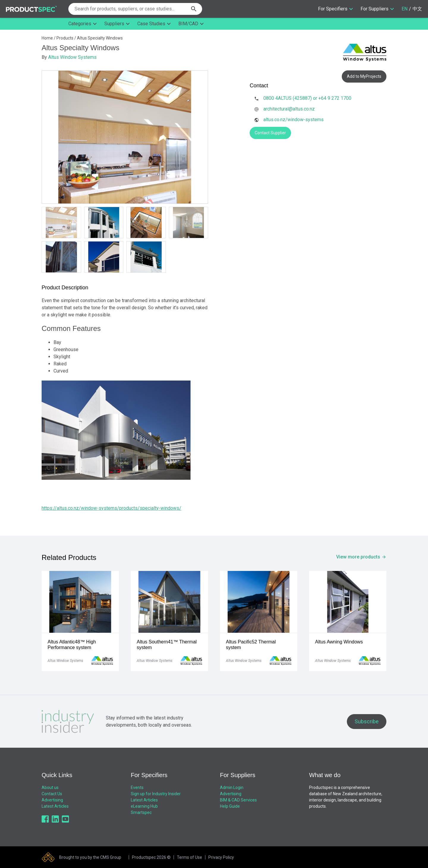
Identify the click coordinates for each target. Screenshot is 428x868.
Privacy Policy (221, 857)
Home (47, 38)
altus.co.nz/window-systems (294, 120)
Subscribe (367, 721)
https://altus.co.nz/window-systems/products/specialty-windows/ (111, 508)
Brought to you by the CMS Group (90, 857)
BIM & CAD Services (238, 800)
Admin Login (232, 787)
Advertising (52, 800)
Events (137, 787)
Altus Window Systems (72, 57)
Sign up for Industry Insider (156, 794)
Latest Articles (55, 806)
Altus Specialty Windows (100, 38)
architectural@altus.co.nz (289, 109)
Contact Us (52, 794)
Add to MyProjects (364, 76)
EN (405, 9)
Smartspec (141, 812)
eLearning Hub (144, 806)
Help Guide (230, 806)
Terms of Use (189, 857)
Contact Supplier (270, 133)
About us (50, 787)
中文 (417, 9)
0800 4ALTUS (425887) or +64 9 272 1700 (307, 98)
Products (65, 38)
